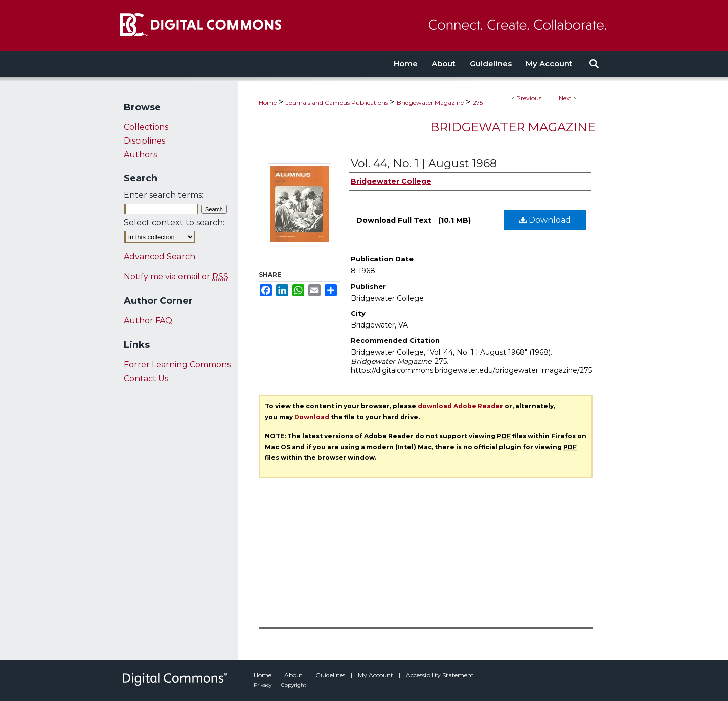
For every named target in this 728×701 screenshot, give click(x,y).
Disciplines (145, 141)
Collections (146, 127)
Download (545, 220)
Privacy (263, 685)
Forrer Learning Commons (177, 365)
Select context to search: (174, 223)
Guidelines (331, 675)
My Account (376, 675)
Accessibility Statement (440, 675)
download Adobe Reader (460, 406)
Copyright (294, 685)
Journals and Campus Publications (337, 102)
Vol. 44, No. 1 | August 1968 (424, 163)
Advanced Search (160, 256)
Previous (529, 98)
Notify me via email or (176, 277)
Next (565, 98)
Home (268, 102)
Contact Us (146, 378)
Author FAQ (148, 321)
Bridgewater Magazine (430, 102)
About (294, 675)
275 (478, 102)
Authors (140, 154)
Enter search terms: (164, 195)
